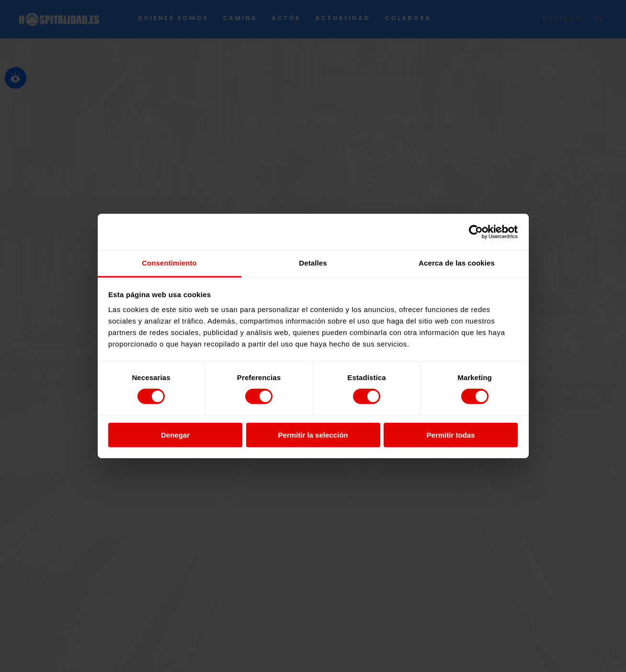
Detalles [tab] (313, 263)
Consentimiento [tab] (169, 263)
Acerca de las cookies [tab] (457, 263)
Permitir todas (451, 435)
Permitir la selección (313, 435)
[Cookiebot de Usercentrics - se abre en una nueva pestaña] (476, 232)
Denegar (175, 435)
